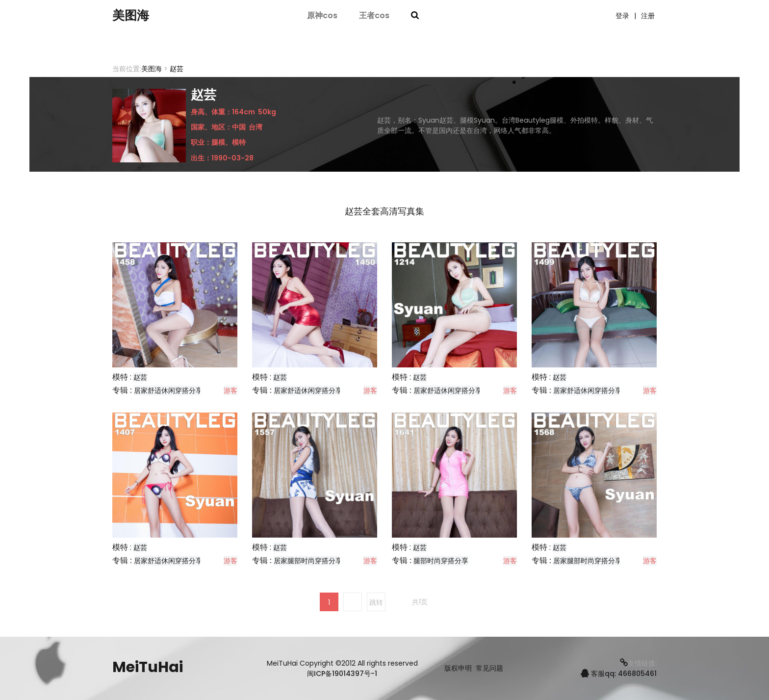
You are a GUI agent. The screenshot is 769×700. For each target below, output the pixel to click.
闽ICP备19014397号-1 (342, 674)
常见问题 (489, 668)
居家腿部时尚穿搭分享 (308, 561)
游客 (231, 390)
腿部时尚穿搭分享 (441, 561)
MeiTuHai (148, 667)
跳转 (376, 602)
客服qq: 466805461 (619, 674)
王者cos (374, 16)
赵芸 (140, 377)
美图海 (134, 16)
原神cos (322, 16)
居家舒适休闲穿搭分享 (168, 390)
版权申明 (458, 668)
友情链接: (638, 663)
